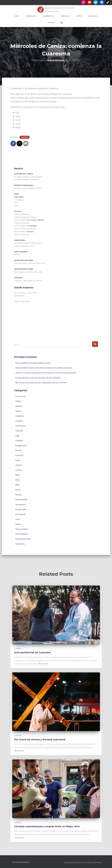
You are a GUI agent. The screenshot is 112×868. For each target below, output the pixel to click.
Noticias (51, 22)
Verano (18, 524)
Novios (18, 490)
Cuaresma (25, 137)
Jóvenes (19, 465)
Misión (18, 480)
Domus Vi (31, 232)
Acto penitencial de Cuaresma (32, 653)
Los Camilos (32, 220)
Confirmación (20, 426)
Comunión (19, 421)
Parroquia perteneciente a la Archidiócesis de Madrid (83, 862)
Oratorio (19, 495)
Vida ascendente (22, 529)
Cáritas (79, 16)
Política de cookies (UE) (21, 862)
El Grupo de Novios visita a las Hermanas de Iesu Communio (38, 378)
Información (31, 16)
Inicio (17, 16)
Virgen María (20, 544)
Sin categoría (20, 514)
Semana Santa (21, 509)
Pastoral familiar (21, 499)
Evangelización (21, 445)
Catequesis (20, 416)
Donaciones (93, 16)
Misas (18, 475)
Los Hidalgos (32, 226)
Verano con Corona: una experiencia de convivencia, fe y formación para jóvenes (46, 373)
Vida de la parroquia (23, 539)
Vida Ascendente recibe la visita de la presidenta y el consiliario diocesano (44, 368)
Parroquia (65, 16)
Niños (17, 485)
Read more (43, 664)
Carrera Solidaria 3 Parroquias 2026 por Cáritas (33, 363)
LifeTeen (19, 470)
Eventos (18, 450)
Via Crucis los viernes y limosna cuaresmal (40, 740)
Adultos (18, 401)
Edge (17, 436)
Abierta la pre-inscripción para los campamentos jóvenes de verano (41, 383)
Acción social (20, 396)
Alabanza (19, 406)
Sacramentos (49, 16)
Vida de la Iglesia (22, 534)
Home (18, 460)
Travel (18, 519)
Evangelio (19, 440)
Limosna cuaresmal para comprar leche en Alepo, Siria (47, 826)
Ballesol (41, 220)
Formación (19, 455)
